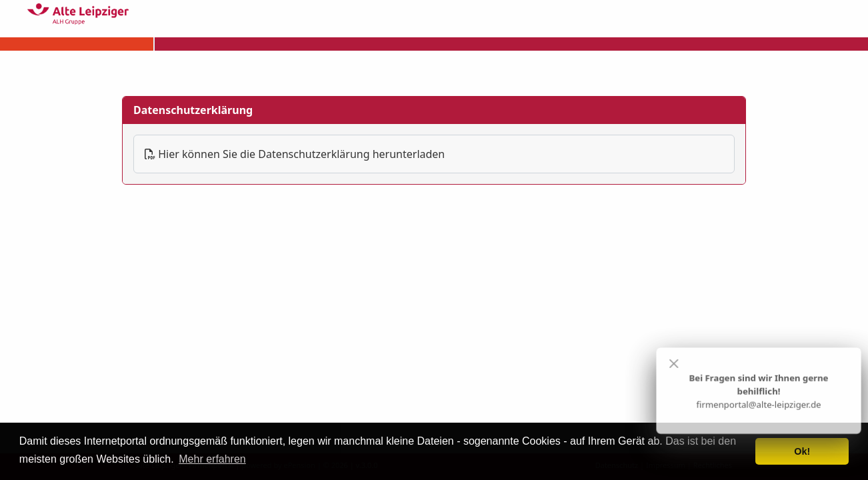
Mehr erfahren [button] (212, 459)
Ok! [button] (802, 451)
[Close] (674, 364)
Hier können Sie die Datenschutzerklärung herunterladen (295, 154)
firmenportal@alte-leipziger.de (759, 404)
